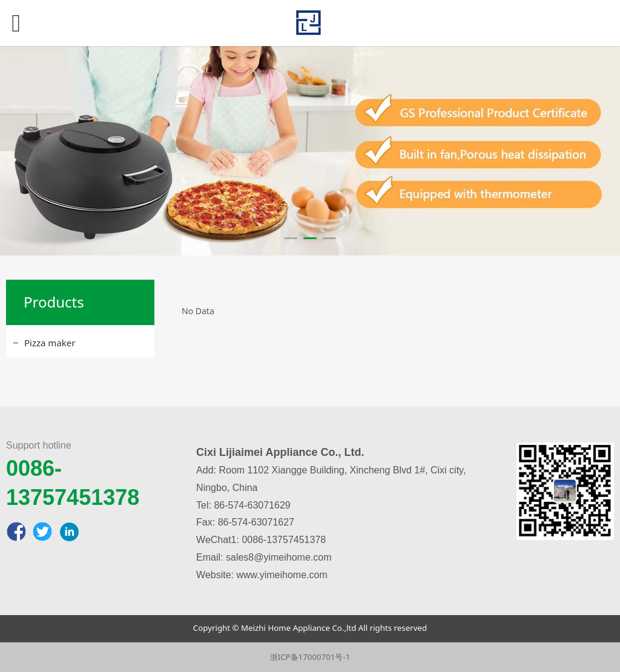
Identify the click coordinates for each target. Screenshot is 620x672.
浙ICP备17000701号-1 (310, 657)
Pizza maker (50, 343)
